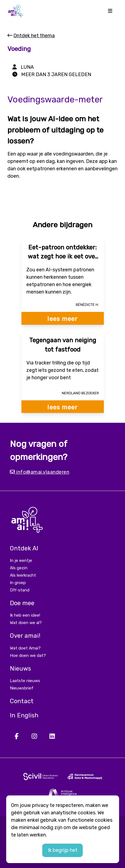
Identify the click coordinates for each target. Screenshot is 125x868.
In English (24, 715)
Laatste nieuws (25, 681)
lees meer (62, 319)
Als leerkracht (23, 575)
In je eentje (21, 561)
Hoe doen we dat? (28, 656)
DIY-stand (20, 590)
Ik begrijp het (63, 850)
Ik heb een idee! (25, 615)
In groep (18, 583)
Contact (22, 701)
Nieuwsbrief (22, 688)
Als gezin (19, 568)
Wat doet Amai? (25, 648)
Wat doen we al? (26, 623)
